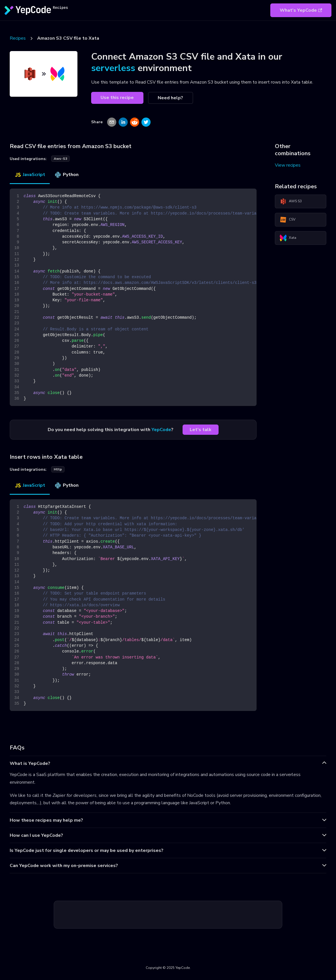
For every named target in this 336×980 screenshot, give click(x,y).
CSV (288, 220)
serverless (113, 68)
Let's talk (201, 430)
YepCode (161, 430)
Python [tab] (66, 175)
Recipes (18, 38)
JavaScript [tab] (30, 175)
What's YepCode (301, 10)
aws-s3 (60, 159)
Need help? (170, 98)
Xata (288, 238)
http (58, 469)
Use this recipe (117, 98)
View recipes (288, 165)
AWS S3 (291, 201)
